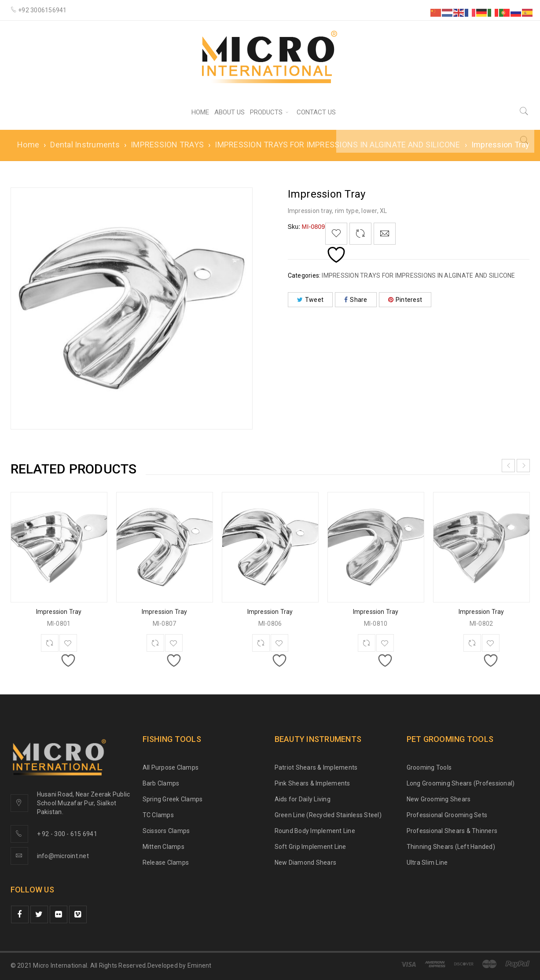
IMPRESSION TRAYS (167, 145)
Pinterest (405, 300)
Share (356, 300)
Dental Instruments (85, 145)
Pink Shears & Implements (312, 783)
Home (28, 145)
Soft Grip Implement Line (310, 847)
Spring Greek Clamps (173, 799)
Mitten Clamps (163, 847)
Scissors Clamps (166, 831)
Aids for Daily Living (303, 799)
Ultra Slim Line (427, 863)
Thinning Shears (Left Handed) (451, 847)
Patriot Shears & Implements (316, 767)
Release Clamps (166, 863)
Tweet (310, 300)
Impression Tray (59, 612)
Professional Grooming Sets (447, 815)
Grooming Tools (429, 767)
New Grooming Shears (439, 799)
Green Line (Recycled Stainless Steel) (328, 815)
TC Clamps (158, 815)
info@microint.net (63, 856)
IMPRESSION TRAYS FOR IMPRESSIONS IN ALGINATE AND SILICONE (337, 145)
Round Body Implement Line (315, 831)
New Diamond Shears (306, 863)
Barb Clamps (161, 783)
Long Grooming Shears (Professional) (461, 783)
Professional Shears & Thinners (452, 831)
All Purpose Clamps (171, 767)
